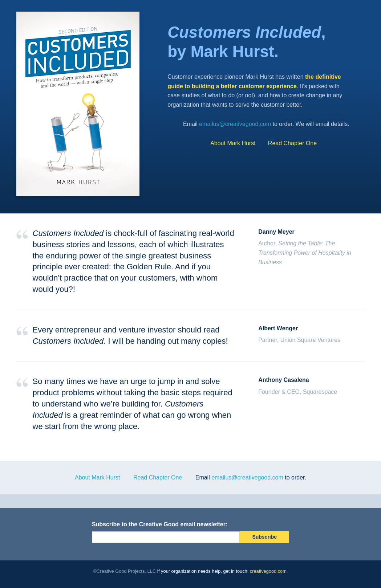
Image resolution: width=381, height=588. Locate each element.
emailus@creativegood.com (235, 124)
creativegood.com (268, 571)
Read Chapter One (292, 143)
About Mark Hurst (233, 143)
